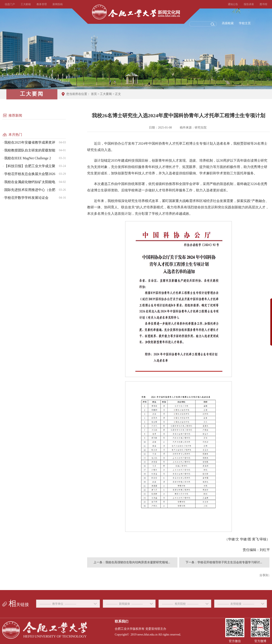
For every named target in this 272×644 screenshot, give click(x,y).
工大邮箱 (26, 4)
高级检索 (228, 23)
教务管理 (42, 4)
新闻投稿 (58, 4)
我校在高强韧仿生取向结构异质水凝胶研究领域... (138, 562)
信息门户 (10, 4)
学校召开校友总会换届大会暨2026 (30, 174)
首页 (94, 94)
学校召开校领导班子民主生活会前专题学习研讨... (230, 562)
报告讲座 (249, 4)
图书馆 (263, 4)
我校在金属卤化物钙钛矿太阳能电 (30, 182)
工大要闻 (106, 94)
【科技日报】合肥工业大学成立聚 (30, 166)
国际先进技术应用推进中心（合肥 (30, 190)
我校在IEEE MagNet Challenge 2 (28, 158)
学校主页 (245, 23)
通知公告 (233, 4)
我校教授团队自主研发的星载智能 (30, 150)
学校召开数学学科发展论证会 (26, 198)
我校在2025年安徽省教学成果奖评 (30, 142)
